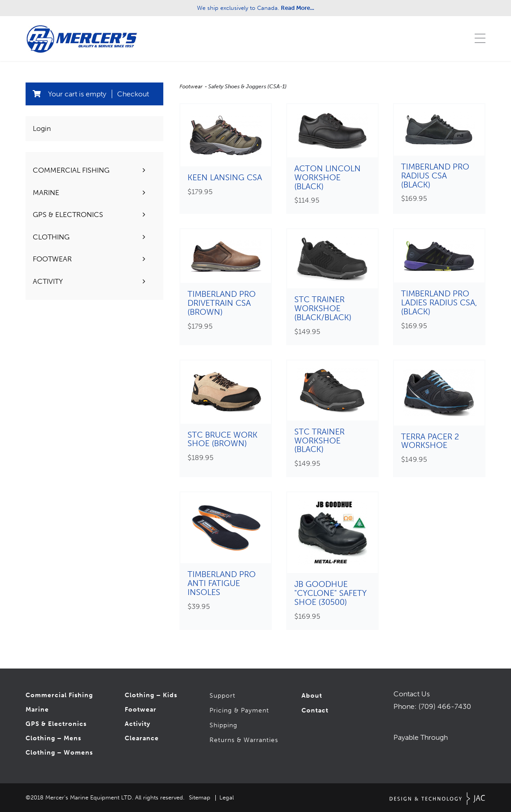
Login (42, 128)
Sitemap (200, 797)
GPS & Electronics (56, 724)
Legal (227, 797)
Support (223, 696)
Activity (138, 724)
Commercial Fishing (59, 695)
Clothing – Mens (53, 738)
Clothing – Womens (59, 753)
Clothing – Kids (151, 695)
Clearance (142, 738)
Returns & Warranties (244, 740)
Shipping (223, 725)
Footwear (192, 87)
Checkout (133, 94)
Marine (37, 710)
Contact (315, 710)
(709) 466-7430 (445, 706)
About (312, 696)
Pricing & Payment (239, 710)
